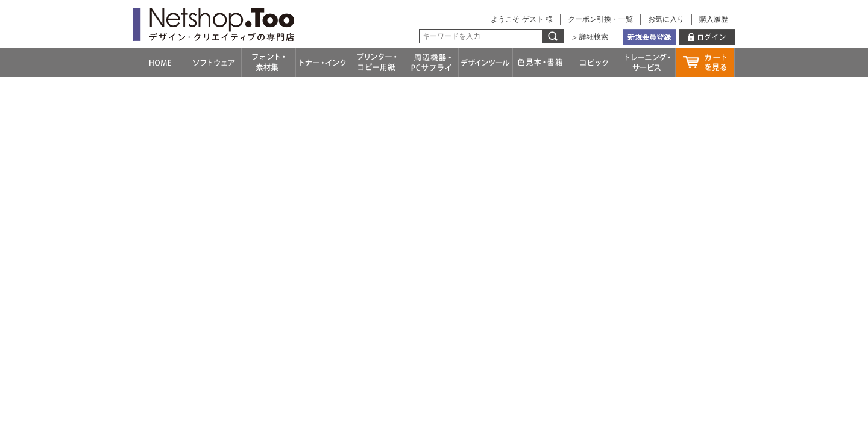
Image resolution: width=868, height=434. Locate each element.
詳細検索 (594, 37)
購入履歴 (714, 19)
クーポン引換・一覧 (600, 19)
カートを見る (705, 62)
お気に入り (666, 19)
